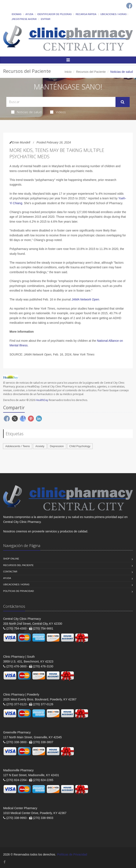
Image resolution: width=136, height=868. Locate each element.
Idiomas (16, 14)
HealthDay (42, 400)
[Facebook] (129, 6)
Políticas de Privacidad (19, 591)
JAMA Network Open (85, 299)
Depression (57, 446)
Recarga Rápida (86, 14)
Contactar (10, 572)
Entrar (46, 19)
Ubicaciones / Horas (114, 14)
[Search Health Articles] (61, 102)
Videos (58, 112)
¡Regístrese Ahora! (24, 19)
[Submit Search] (123, 102)
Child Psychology (80, 446)
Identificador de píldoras (54, 14)
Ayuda (29, 14)
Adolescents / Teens (18, 446)
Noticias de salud (26, 112)
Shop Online (11, 559)
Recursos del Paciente (91, 72)
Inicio (68, 72)
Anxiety (40, 446)
